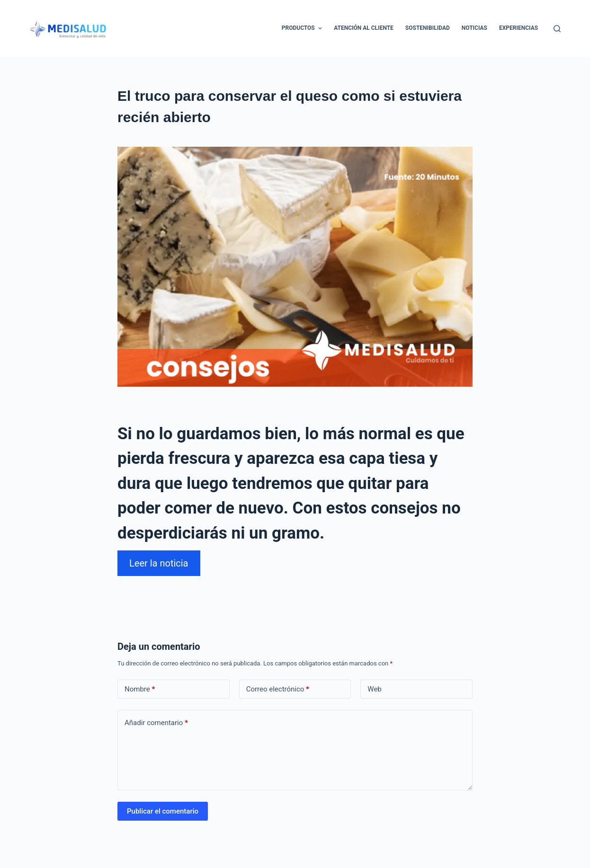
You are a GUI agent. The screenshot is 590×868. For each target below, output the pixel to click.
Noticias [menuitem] (474, 28)
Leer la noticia (159, 563)
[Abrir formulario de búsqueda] (557, 29)
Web (374, 689)
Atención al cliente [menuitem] (364, 28)
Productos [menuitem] (303, 28)
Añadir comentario (156, 723)
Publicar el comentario (163, 811)
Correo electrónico (278, 689)
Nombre (140, 689)
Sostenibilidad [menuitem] (428, 28)
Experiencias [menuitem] (518, 28)
